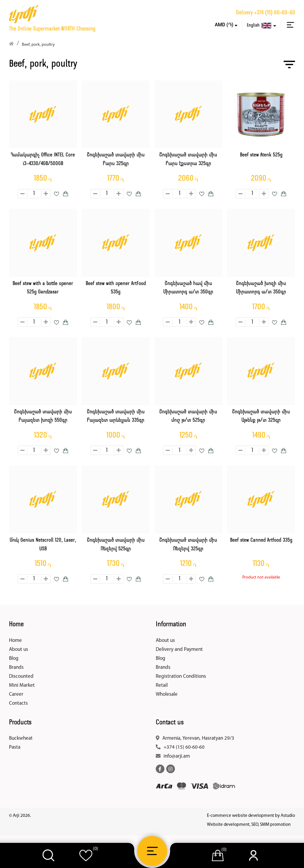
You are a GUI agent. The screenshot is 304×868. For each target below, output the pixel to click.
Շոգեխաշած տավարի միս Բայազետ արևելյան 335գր (116, 416)
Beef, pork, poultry (38, 45)
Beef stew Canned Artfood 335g (261, 540)
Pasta (15, 747)
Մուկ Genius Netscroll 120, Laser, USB (43, 545)
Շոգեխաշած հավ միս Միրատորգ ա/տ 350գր (188, 288)
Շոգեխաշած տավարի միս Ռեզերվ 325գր (188, 545)
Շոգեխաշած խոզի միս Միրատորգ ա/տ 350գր (261, 288)
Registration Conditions (181, 676)
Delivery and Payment (179, 650)
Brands (16, 667)
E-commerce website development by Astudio (251, 816)
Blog (14, 658)
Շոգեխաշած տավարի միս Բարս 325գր (116, 159)
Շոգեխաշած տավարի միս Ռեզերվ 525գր (116, 545)
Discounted (21, 676)
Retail (162, 685)
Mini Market (22, 685)
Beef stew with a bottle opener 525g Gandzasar (43, 288)
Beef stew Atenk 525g (261, 155)
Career (16, 694)
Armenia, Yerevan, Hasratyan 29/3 (198, 738)
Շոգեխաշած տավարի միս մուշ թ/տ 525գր (188, 416)
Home (15, 641)
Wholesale (167, 694)
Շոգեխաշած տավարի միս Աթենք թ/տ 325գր (261, 416)
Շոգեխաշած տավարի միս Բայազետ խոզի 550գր (43, 416)
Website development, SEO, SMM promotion (249, 825)
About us (19, 650)
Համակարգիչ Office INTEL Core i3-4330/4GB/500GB (43, 159)
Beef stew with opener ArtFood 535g (116, 288)
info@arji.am (177, 756)
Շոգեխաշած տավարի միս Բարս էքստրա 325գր (188, 159)
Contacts (18, 703)
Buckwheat (21, 738)
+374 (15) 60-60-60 (275, 13)
